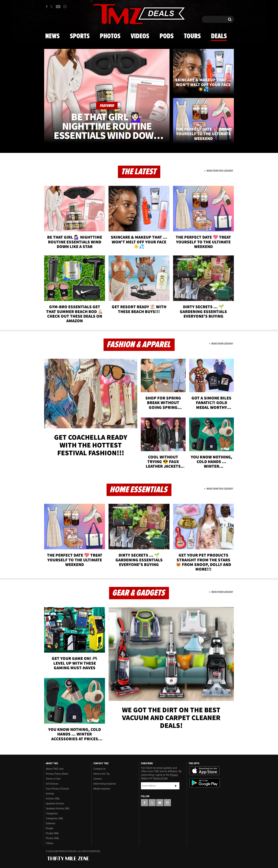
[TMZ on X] (52, 7)
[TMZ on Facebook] (47, 7)
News (52, 36)
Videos (140, 36)
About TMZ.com (55, 769)
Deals (219, 36)
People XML (52, 833)
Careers (98, 779)
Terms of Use (53, 779)
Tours (192, 36)
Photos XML (52, 838)
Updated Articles (55, 804)
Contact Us (100, 769)
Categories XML (55, 818)
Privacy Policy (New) (57, 774)
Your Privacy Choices (57, 789)
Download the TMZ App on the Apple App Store (205, 771)
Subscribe (176, 786)
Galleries (51, 823)
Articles (50, 794)
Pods (167, 36)
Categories (52, 813)
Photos (110, 36)
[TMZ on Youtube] (58, 7)
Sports (80, 36)
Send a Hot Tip (102, 774)
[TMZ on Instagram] (65, 7)
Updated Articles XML (58, 808)
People (50, 828)
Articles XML (53, 799)
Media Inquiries (102, 789)
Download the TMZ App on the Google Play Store (205, 783)
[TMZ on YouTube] (160, 803)
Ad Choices (52, 784)
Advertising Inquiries (105, 784)
